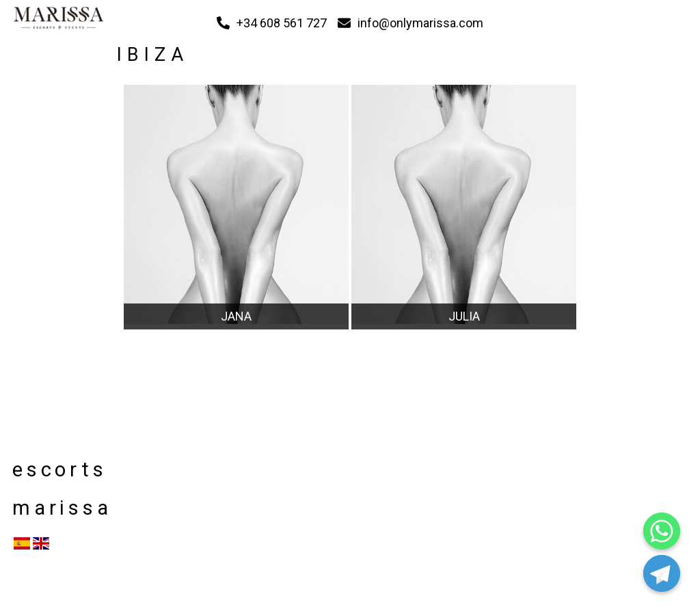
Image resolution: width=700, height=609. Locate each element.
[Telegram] (662, 573)
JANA (236, 316)
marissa (58, 508)
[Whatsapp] (662, 531)
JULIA (464, 316)
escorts (58, 470)
